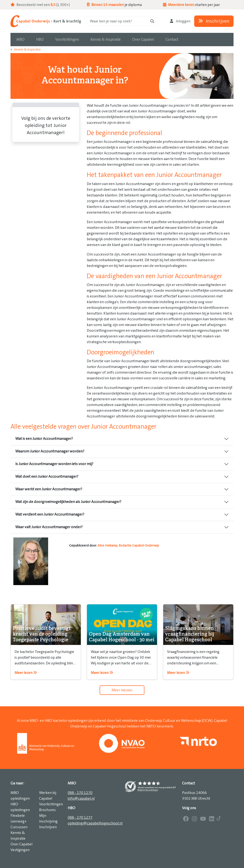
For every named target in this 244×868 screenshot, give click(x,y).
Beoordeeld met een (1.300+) (40, 5)
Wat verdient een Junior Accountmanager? (50, 514)
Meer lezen (26, 673)
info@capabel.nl (81, 798)
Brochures (47, 810)
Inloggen (180, 21)
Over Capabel (21, 844)
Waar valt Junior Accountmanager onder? (49, 527)
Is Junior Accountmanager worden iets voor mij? (54, 464)
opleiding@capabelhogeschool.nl (95, 823)
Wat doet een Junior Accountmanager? (47, 477)
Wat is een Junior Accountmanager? (44, 439)
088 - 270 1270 (80, 793)
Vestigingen (20, 850)
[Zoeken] (122, 21)
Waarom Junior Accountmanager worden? (50, 451)
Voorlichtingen (51, 804)
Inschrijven (214, 21)
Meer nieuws (122, 690)
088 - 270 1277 (80, 818)
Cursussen (19, 827)
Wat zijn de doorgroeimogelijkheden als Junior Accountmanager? (68, 502)
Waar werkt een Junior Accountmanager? (49, 489)
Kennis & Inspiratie (28, 50)
